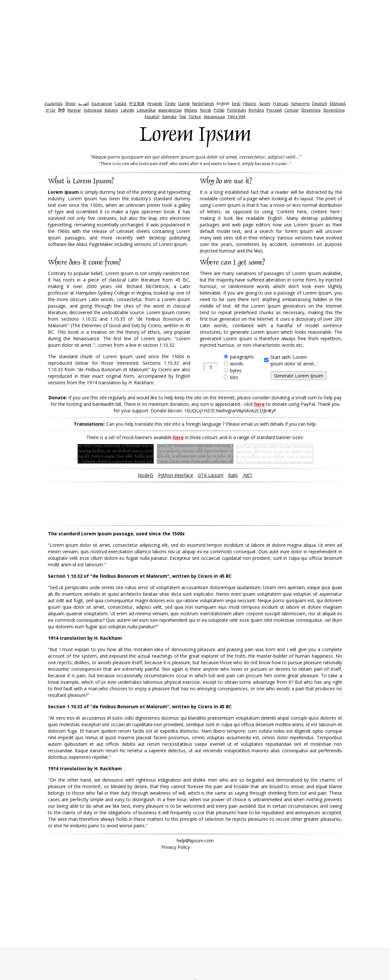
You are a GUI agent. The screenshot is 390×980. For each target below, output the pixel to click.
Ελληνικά (338, 104)
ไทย (183, 117)
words (237, 364)
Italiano (111, 110)
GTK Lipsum (211, 475)
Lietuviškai (146, 110)
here (260, 404)
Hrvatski (155, 104)
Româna (256, 110)
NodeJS (146, 475)
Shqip (70, 104)
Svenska (169, 117)
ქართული (300, 104)
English (223, 104)
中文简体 (137, 104)
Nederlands (203, 104)
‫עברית (51, 110)
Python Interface (176, 475)
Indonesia (93, 110)
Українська (214, 117)
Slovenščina (334, 110)
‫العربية (84, 104)
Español (152, 117)
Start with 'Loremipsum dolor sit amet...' (294, 360)
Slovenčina (311, 110)
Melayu (191, 110)
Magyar (74, 110)
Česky (170, 104)
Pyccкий (274, 110)
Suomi (265, 104)
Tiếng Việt (236, 117)
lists (234, 377)
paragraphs (242, 357)
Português (237, 110)
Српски (291, 110)
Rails (233, 475)
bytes (236, 370)
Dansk (184, 104)
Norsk (206, 110)
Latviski (128, 110)
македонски (170, 110)
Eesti (236, 104)
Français (281, 104)
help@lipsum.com (195, 841)
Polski (219, 110)
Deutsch (320, 104)
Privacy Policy (176, 847)
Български (102, 104)
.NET (247, 475)
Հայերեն (53, 104)
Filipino (250, 104)
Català (121, 104)
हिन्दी (61, 110)
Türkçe (195, 117)
